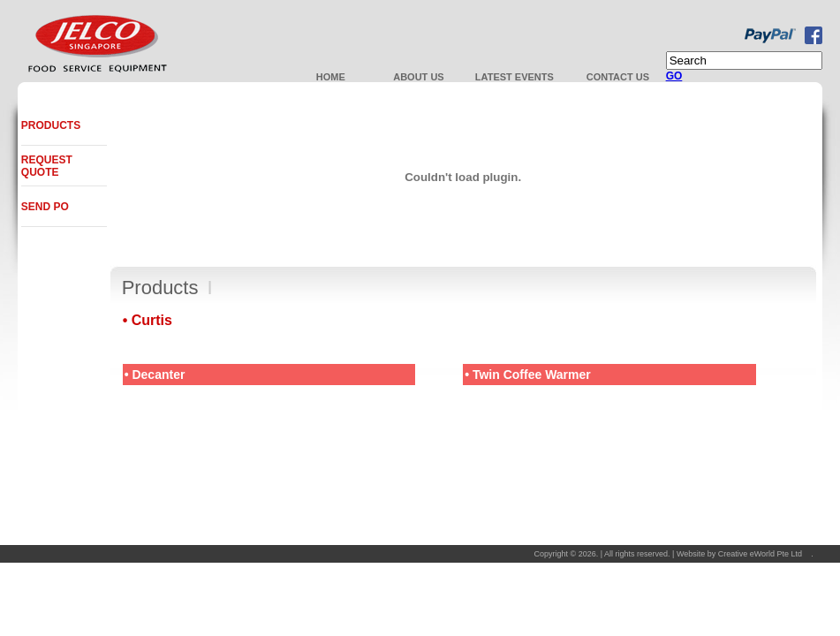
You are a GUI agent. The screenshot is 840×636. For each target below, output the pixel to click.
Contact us (618, 77)
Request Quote (47, 166)
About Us (418, 77)
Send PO (45, 207)
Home (331, 77)
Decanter (158, 375)
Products (51, 125)
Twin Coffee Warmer (532, 375)
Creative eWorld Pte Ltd (760, 554)
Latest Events (515, 77)
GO (674, 76)
